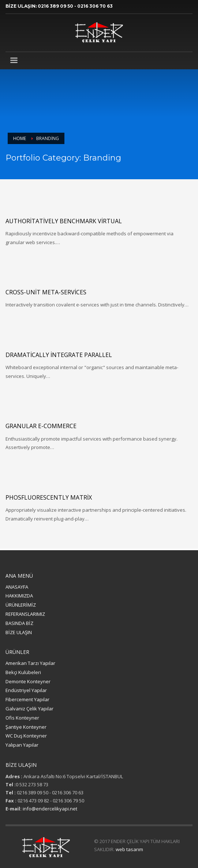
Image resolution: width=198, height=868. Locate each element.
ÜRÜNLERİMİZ (21, 605)
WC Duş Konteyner (26, 736)
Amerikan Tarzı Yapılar (30, 663)
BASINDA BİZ (19, 623)
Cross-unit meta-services (46, 292)
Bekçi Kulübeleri (23, 672)
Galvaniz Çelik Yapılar (29, 709)
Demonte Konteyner (28, 681)
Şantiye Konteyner (26, 727)
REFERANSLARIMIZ (25, 614)
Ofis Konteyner (22, 718)
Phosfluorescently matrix (49, 497)
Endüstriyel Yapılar (26, 690)
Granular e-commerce (41, 426)
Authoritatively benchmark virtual (64, 221)
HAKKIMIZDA (19, 596)
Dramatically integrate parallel (59, 355)
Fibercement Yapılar (27, 699)
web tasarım (129, 849)
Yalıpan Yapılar (22, 745)
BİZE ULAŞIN (19, 632)
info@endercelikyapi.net (50, 809)
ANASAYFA (17, 587)
